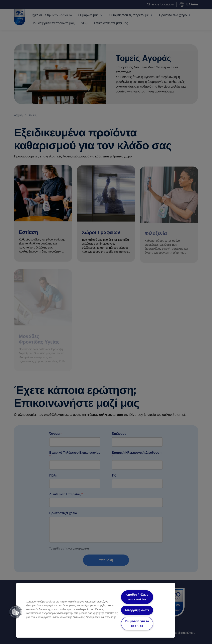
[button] (15, 612)
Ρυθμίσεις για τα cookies (137, 623)
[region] (96, 610)
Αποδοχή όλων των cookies (137, 597)
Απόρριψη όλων (137, 610)
